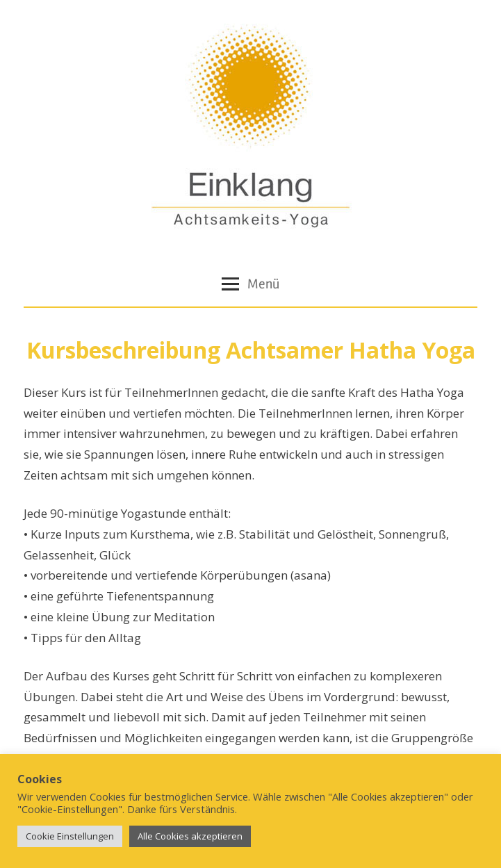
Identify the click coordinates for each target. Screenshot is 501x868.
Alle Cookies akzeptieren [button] (190, 836)
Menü (250, 284)
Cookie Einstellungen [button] (70, 836)
